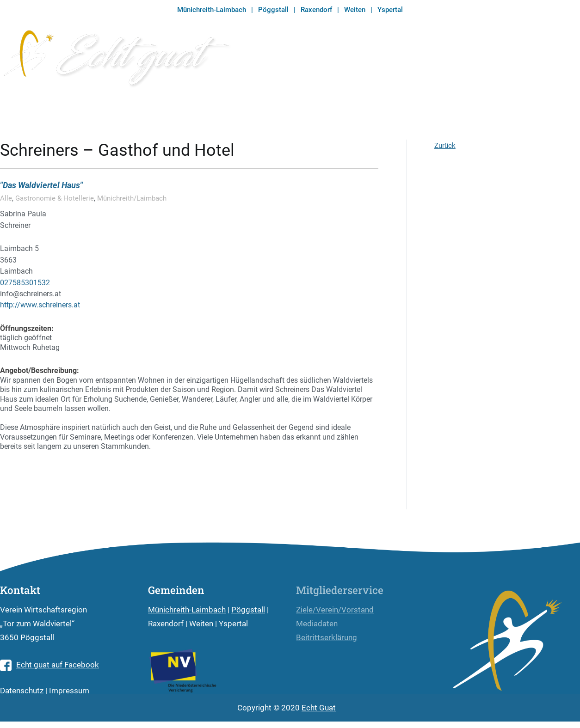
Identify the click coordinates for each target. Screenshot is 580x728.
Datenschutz (22, 691)
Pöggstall (273, 10)
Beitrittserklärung (327, 638)
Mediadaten (317, 624)
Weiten (355, 10)
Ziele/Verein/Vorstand (335, 610)
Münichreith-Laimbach (212, 10)
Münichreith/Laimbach (132, 198)
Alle (6, 198)
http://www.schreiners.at (40, 305)
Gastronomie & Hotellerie (55, 198)
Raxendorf (316, 10)
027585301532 (25, 283)
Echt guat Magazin (436, 61)
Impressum (69, 691)
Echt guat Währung (348, 61)
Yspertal (390, 10)
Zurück (445, 146)
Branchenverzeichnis (528, 61)
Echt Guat (319, 708)
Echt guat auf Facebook (49, 665)
